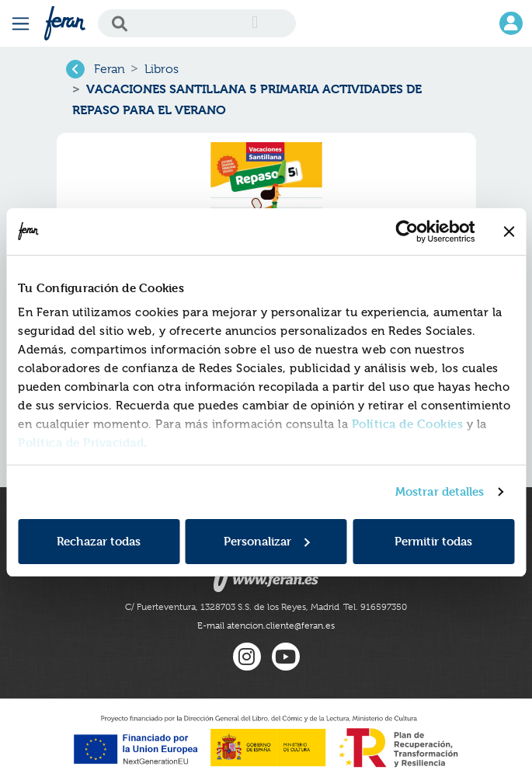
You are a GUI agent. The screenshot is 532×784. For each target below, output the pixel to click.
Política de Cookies (408, 424)
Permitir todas (433, 541)
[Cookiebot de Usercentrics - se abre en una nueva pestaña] (407, 232)
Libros (162, 69)
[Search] (197, 23)
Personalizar (267, 541)
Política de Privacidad (81, 443)
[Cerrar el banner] (509, 232)
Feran (110, 69)
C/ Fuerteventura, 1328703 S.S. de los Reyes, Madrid (232, 607)
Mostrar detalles (440, 491)
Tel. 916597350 (375, 607)
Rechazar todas (99, 541)
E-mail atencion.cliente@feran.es (266, 625)
